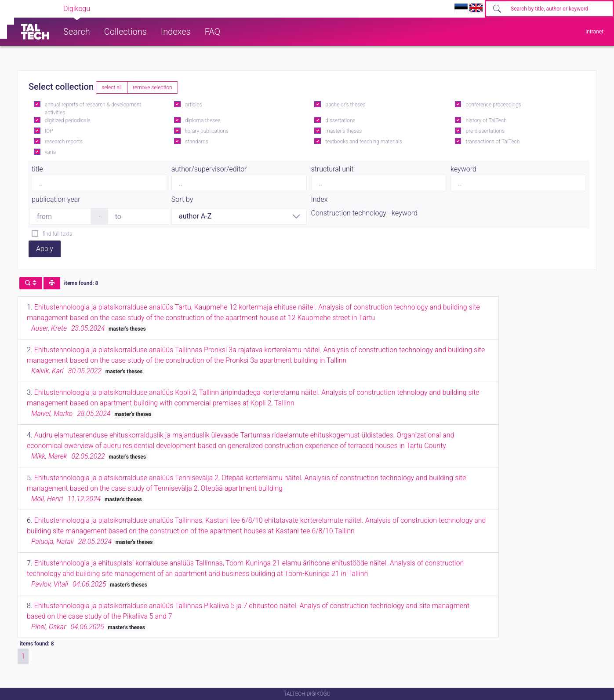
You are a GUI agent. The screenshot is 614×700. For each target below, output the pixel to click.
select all (112, 87)
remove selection (152, 87)
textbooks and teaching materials (364, 142)
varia (50, 152)
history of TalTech (486, 120)
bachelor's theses (345, 105)
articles (193, 105)
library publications (207, 131)
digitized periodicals (68, 120)
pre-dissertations (485, 131)
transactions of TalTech (493, 142)
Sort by (182, 199)
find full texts (57, 234)
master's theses (343, 131)
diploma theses (203, 120)
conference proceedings (494, 105)
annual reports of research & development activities (93, 109)
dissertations (340, 120)
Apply (45, 249)
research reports (64, 142)
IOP (49, 131)
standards (197, 142)
